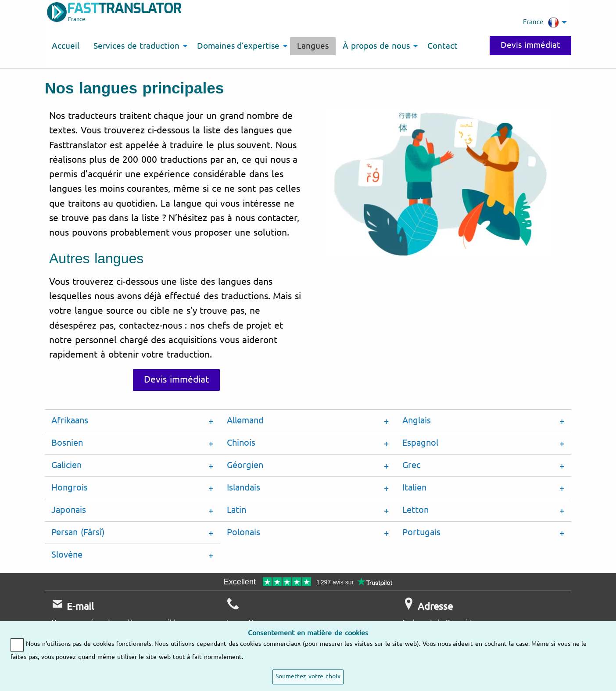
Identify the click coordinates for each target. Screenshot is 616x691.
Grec (411, 465)
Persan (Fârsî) (78, 532)
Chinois (241, 443)
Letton (415, 510)
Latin (236, 510)
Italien (414, 488)
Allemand (245, 421)
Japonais (69, 510)
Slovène (67, 555)
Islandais (244, 488)
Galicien (66, 465)
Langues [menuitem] (313, 46)
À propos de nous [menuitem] (376, 46)
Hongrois (70, 488)
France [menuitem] (541, 22)
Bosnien (67, 443)
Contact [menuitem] (442, 46)
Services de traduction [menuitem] (136, 46)
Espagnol (420, 443)
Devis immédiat (530, 45)
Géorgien (245, 465)
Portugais (421, 532)
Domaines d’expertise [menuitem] (238, 46)
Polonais (244, 532)
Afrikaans (70, 421)
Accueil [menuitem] (66, 46)
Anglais (417, 421)
